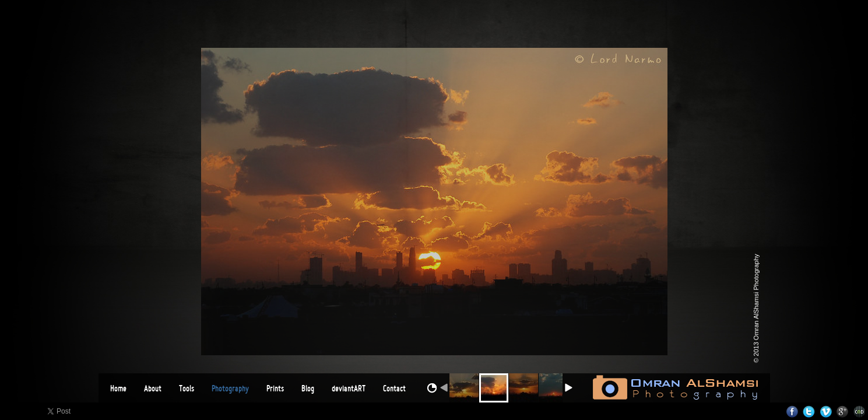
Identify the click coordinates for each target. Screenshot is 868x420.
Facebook (792, 412)
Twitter (809, 412)
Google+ (843, 412)
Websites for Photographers (860, 412)
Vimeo (826, 412)
